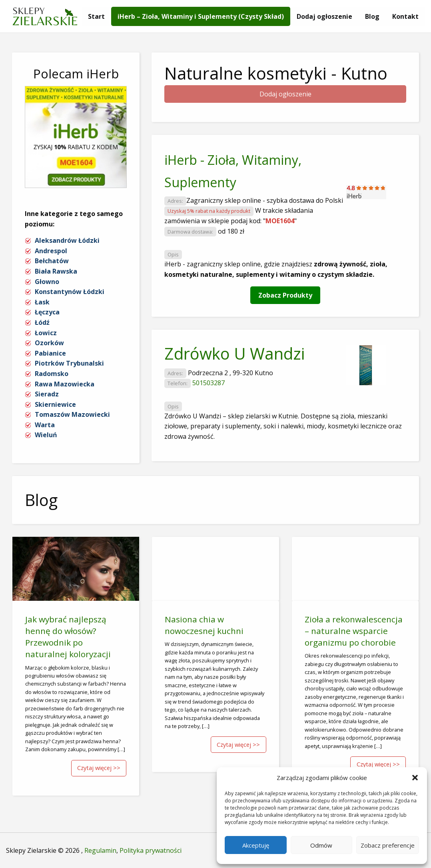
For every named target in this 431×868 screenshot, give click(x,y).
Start (96, 16)
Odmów (321, 845)
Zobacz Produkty (285, 295)
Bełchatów (52, 261)
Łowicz (46, 333)
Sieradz (47, 394)
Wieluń (46, 435)
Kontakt (405, 16)
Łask (42, 302)
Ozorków (49, 343)
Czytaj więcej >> (99, 768)
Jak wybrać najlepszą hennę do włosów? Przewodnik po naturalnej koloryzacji (68, 637)
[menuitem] (96, 16)
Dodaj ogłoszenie (324, 16)
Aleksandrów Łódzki (67, 240)
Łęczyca (47, 312)
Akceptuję (256, 845)
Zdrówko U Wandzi (234, 353)
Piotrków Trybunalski (69, 363)
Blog (372, 16)
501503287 (209, 383)
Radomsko (52, 374)
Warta (45, 425)
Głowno (47, 282)
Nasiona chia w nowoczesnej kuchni (204, 625)
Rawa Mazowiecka (65, 384)
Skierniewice (55, 404)
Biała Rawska (56, 271)
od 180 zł (231, 231)
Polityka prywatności (151, 850)
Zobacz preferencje (388, 845)
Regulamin (100, 850)
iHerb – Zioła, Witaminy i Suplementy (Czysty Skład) (201, 16)
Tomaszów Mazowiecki (72, 414)
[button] (415, 778)
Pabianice (50, 353)
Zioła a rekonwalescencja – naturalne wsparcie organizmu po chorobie (354, 631)
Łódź (42, 322)
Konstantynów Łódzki (70, 292)
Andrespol (51, 251)
